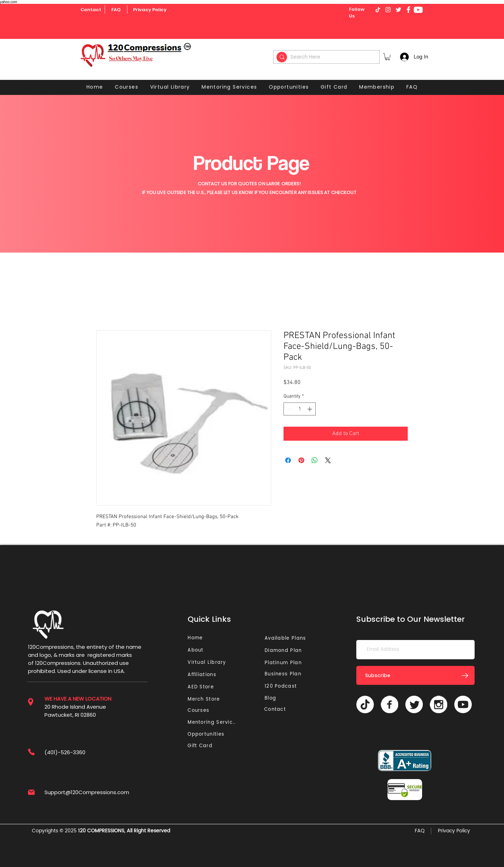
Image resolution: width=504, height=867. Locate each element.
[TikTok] (365, 704)
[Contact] (91, 10)
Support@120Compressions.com (87, 792)
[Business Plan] (285, 674)
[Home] (196, 638)
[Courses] (201, 711)
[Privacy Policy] (150, 10)
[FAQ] (116, 10)
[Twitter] (414, 704)
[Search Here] (328, 57)
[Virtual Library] (215, 663)
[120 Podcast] (282, 686)
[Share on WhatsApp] (315, 460)
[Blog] (273, 698)
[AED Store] (202, 687)
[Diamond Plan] (285, 651)
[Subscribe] (415, 675)
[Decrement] (289, 409)
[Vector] (390, 704)
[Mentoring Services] (214, 722)
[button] (387, 57)
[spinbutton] (300, 409)
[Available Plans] (286, 638)
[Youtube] (418, 10)
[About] (198, 650)
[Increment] (310, 409)
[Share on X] (328, 460)
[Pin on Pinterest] (301, 460)
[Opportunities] (208, 734)
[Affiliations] (204, 675)
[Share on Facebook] (288, 460)
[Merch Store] (206, 699)
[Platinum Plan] (285, 663)
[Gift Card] (201, 746)
